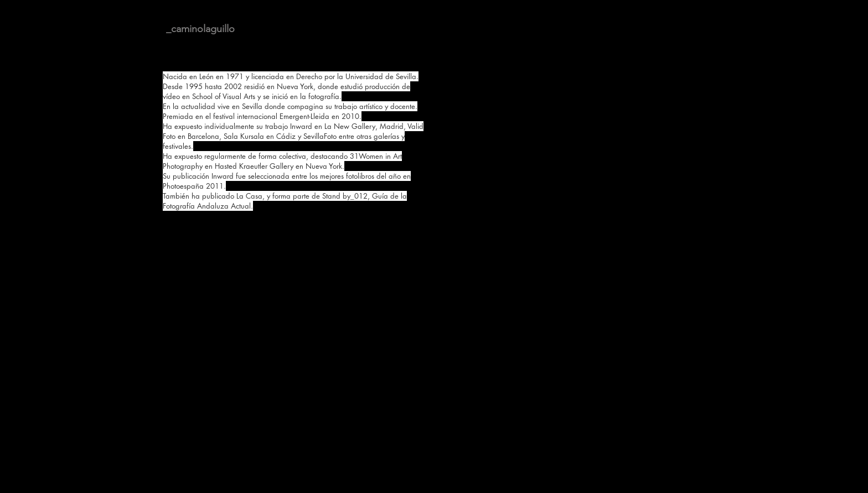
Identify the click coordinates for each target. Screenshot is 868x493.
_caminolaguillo (200, 29)
